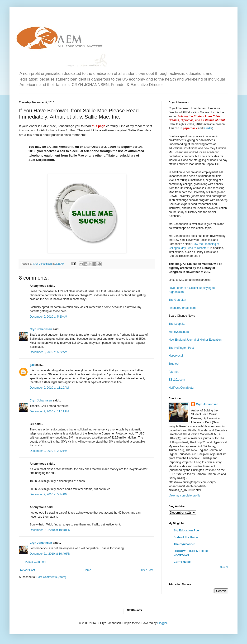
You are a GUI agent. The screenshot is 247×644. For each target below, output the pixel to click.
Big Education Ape (186, 530)
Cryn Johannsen (41, 329)
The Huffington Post (181, 348)
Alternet (173, 372)
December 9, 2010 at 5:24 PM (48, 494)
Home (87, 570)
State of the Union (186, 537)
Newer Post (28, 570)
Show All (224, 567)
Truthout (174, 364)
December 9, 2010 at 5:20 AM (48, 317)
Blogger (162, 623)
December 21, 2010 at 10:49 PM (50, 554)
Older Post (146, 570)
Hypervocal (176, 356)
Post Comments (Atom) (51, 577)
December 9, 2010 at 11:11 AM (49, 411)
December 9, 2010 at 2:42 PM (48, 451)
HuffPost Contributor (182, 388)
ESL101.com (177, 380)
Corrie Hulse (182, 562)
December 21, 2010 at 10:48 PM (50, 530)
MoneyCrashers (179, 332)
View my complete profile (184, 496)
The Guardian (177, 300)
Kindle (208, 128)
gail (32, 365)
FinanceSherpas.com (182, 308)
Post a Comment (36, 562)
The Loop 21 (177, 324)
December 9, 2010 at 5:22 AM (48, 352)
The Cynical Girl (184, 544)
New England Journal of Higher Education (195, 340)
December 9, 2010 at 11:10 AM (49, 388)
